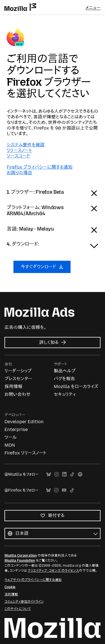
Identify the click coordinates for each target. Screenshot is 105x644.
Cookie (10, 587)
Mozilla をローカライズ (76, 386)
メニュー (93, 8)
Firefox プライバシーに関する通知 (40, 167)
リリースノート (19, 150)
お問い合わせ (17, 394)
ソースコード (18, 156)
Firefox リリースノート (25, 453)
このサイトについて (18, 609)
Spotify (80, 474)
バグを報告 (64, 379)
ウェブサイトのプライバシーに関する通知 (33, 580)
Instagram (57, 474)
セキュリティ (65, 394)
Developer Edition (24, 422)
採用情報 (13, 386)
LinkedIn (64, 474)
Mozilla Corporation (21, 556)
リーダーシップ (18, 371)
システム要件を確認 (26, 145)
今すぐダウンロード (42, 267)
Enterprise (16, 429)
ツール (11, 437)
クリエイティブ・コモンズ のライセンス (53, 571)
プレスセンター (18, 379)
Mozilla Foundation (20, 561)
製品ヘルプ (65, 371)
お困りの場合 (19, 173)
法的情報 (11, 594)
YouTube (64, 490)
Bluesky (49, 474)
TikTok (72, 474)
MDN (10, 445)
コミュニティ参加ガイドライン (24, 602)
